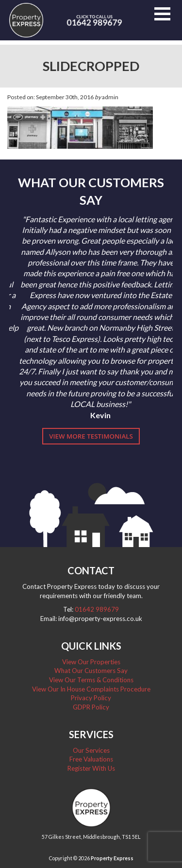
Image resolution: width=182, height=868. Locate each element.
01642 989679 (97, 609)
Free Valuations (91, 759)
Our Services (91, 750)
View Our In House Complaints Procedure (91, 689)
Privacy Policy (91, 698)
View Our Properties (91, 662)
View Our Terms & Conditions (91, 680)
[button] (162, 14)
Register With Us (91, 768)
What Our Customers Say (91, 671)
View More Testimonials (91, 436)
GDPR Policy (91, 707)
